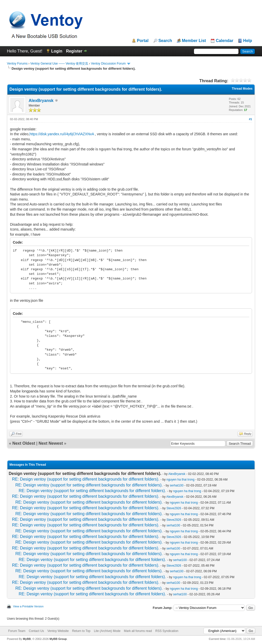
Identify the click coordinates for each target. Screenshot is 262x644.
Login (57, 51)
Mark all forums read (138, 631)
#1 (250, 119)
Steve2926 (174, 508)
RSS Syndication (167, 631)
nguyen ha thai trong (181, 480)
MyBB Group (58, 639)
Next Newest (51, 443)
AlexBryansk (41, 101)
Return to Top (81, 631)
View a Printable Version (28, 606)
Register (74, 51)
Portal (143, 41)
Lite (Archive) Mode (107, 631)
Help (248, 41)
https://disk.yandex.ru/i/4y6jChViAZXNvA (62, 134)
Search (165, 41)
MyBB (27, 639)
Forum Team (17, 631)
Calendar (224, 41)
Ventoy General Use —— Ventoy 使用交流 (59, 64)
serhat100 (177, 485)
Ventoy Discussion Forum (108, 64)
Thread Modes (242, 89)
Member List (194, 41)
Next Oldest (24, 443)
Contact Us (36, 631)
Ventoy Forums (17, 64)
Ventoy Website (58, 631)
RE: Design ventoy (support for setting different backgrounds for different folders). (86, 479)
